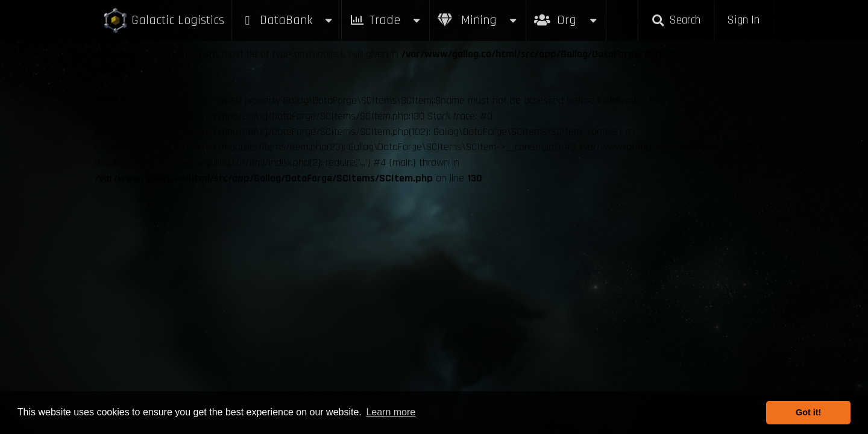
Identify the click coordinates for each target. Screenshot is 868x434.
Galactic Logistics (163, 21)
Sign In (743, 20)
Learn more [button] (391, 412)
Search (676, 20)
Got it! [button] (808, 412)
